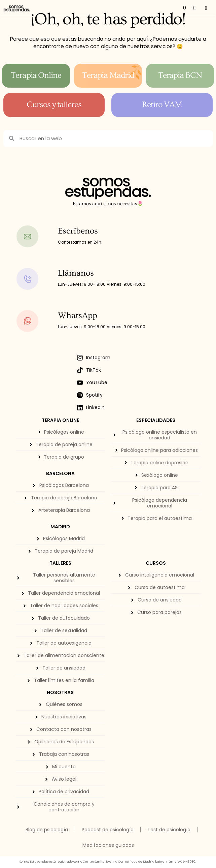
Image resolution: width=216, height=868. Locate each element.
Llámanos (76, 273)
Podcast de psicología (108, 830)
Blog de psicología (47, 830)
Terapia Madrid (108, 75)
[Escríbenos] (35, 236)
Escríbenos (78, 231)
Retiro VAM (162, 105)
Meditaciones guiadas (108, 845)
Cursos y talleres (54, 105)
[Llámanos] (35, 279)
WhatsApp (78, 316)
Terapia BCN (180, 75)
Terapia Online (36, 75)
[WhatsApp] (35, 321)
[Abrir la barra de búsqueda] (194, 8)
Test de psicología (169, 830)
